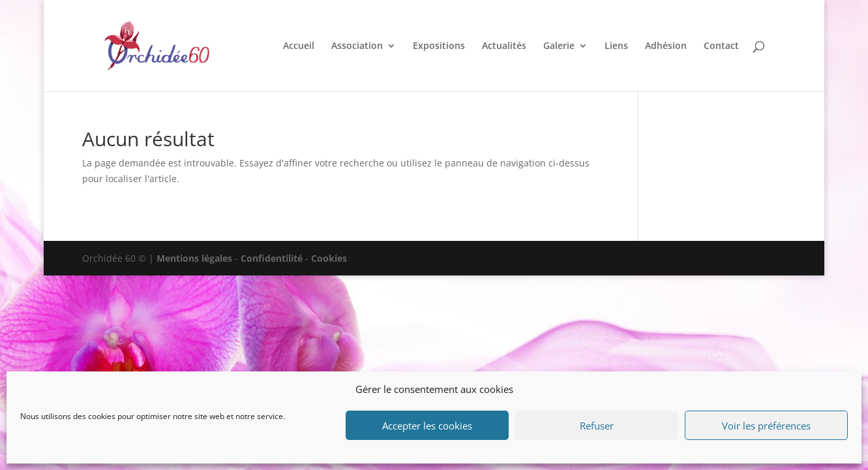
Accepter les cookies (427, 426)
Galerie (559, 46)
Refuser (597, 426)
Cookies (329, 258)
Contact (721, 46)
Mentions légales (194, 258)
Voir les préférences (766, 426)
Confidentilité (272, 258)
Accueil (299, 46)
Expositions (439, 46)
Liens (616, 46)
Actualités (504, 46)
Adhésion (666, 46)
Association (357, 46)
